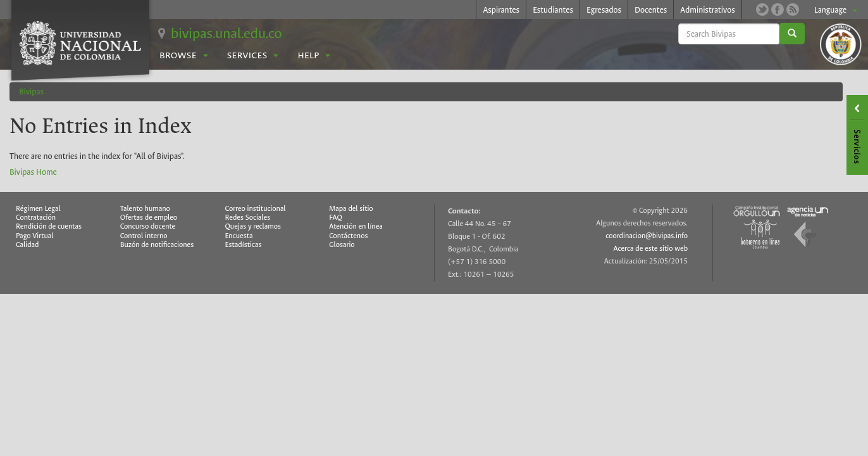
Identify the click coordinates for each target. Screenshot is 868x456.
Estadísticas (244, 245)
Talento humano (145, 209)
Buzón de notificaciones (157, 245)
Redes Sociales (248, 218)
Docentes (651, 10)
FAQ (336, 218)
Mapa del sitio (351, 209)
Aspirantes (501, 10)
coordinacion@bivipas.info (647, 236)
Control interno (144, 236)
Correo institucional (256, 209)
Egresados (604, 10)
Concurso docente (148, 226)
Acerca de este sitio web (651, 249)
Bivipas (31, 92)
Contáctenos (348, 236)
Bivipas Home (33, 172)
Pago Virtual (35, 236)
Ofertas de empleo (149, 218)
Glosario (342, 245)
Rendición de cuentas (49, 226)
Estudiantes (553, 10)
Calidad (27, 245)
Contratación (36, 218)
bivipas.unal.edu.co (226, 33)
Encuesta (239, 236)
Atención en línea (356, 226)
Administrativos (708, 10)
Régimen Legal (38, 209)
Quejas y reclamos (253, 226)
